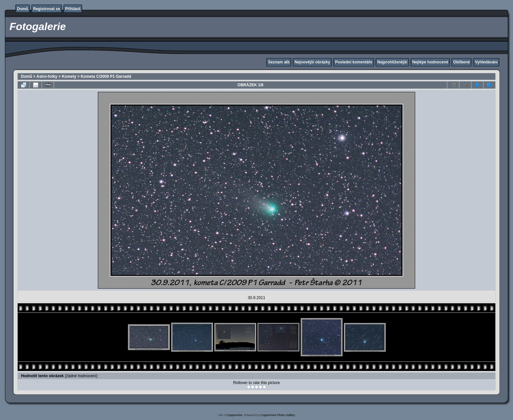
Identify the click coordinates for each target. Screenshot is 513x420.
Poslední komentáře (354, 62)
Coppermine (234, 415)
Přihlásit (73, 9)
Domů (23, 9)
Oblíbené (461, 62)
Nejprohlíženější (392, 62)
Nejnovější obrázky (312, 62)
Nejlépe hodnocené (430, 62)
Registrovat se (47, 9)
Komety (69, 76)
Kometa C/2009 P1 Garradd (106, 76)
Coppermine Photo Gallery (278, 415)
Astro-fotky (47, 76)
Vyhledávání (486, 62)
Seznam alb (279, 62)
